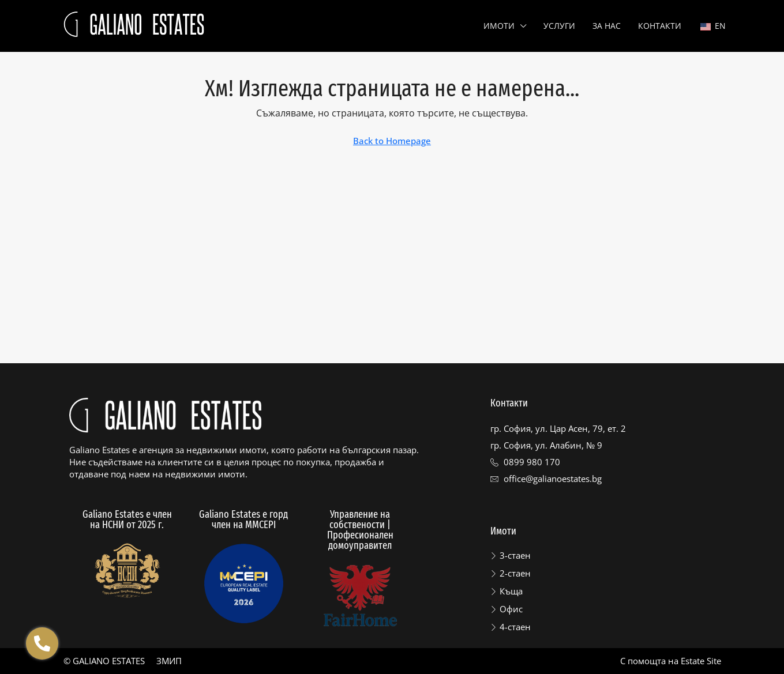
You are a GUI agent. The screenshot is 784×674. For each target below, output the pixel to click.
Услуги (559, 26)
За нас (607, 26)
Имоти (499, 26)
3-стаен (515, 555)
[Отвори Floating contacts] (42, 643)
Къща (511, 591)
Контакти (660, 26)
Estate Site (701, 661)
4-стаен (515, 627)
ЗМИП (169, 661)
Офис (511, 609)
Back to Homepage (392, 141)
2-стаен (515, 573)
